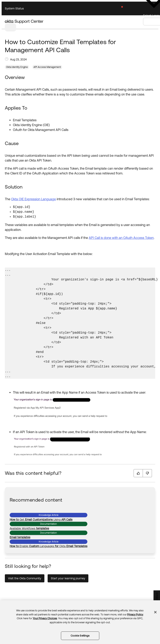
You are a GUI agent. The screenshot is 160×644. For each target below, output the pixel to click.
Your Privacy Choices (45, 618)
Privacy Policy (135, 614)
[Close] (155, 612)
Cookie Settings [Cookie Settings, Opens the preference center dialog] (80, 636)
